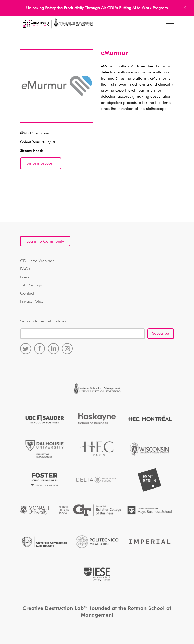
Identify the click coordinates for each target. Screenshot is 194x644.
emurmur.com (41, 164)
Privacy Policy (32, 302)
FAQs (25, 269)
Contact (27, 294)
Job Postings (31, 285)
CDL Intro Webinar (37, 261)
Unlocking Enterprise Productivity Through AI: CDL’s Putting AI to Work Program (97, 8)
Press (25, 277)
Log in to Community (45, 242)
